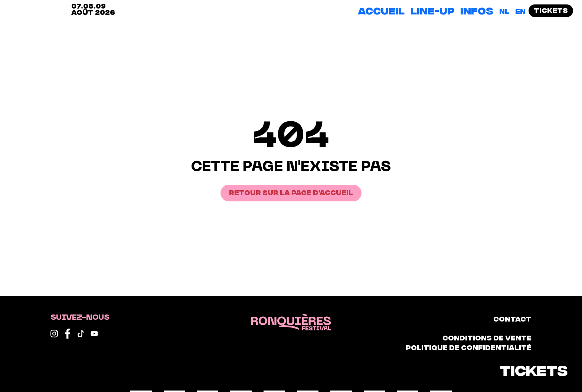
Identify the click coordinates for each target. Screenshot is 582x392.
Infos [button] (477, 10)
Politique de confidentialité (469, 347)
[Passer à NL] (504, 11)
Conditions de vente (487, 337)
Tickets (551, 10)
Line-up (432, 10)
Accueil (381, 10)
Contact (512, 318)
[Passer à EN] (520, 11)
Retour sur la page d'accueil (291, 192)
